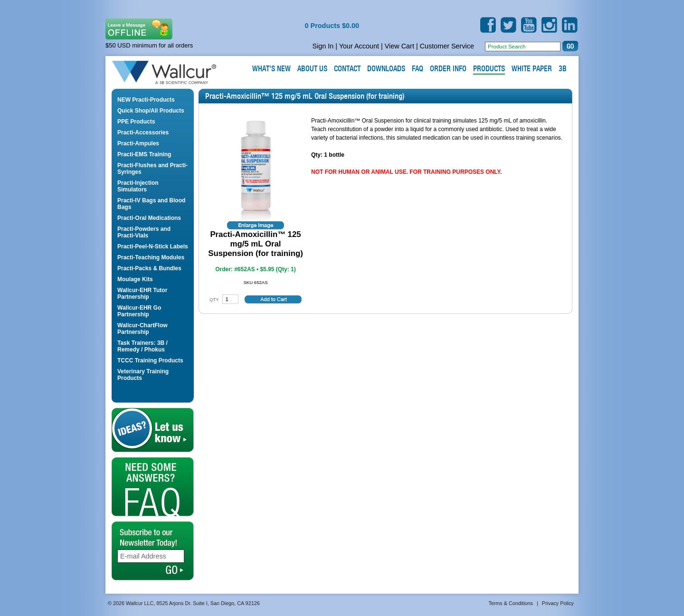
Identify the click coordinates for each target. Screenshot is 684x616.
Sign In (323, 46)
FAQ (153, 487)
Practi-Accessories (143, 133)
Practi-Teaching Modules (151, 257)
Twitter (508, 25)
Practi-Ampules (138, 143)
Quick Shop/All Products (151, 111)
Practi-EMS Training (144, 154)
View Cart (399, 46)
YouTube (529, 25)
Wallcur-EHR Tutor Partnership (142, 294)
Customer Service (447, 46)
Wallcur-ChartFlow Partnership (142, 329)
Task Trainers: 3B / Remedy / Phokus (142, 346)
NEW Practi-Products (146, 100)
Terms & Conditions (511, 603)
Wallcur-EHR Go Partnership (139, 311)
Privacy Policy (558, 603)
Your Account (359, 46)
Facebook (488, 25)
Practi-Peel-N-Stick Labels (153, 246)
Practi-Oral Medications (149, 218)
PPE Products (136, 122)
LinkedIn (570, 25)
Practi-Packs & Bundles (149, 268)
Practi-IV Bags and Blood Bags (151, 204)
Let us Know (153, 430)
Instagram (549, 25)
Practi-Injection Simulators (138, 186)
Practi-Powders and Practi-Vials (144, 232)
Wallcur (175, 73)
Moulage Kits (135, 279)
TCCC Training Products (150, 360)
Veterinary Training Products (143, 375)
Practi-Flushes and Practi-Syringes (152, 169)
